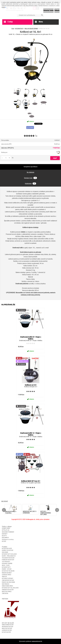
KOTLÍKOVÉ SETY (19, 29)
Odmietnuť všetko (48, 10)
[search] (42, 15)
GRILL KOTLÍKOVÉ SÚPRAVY (31, 29)
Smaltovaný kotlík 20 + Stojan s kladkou (31, 338)
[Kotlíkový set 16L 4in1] (30, 62)
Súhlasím (57, 10)
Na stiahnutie (30, 172)
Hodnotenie (30, 184)
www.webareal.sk (37, 641)
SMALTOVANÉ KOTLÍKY (8, 625)
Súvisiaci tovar (30, 178)
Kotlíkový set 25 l (31, 385)
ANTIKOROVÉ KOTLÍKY (8, 627)
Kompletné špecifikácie (31, 167)
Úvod (13, 29)
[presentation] (15, 62)
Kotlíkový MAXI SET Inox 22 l (31, 481)
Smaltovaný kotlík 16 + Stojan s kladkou (31, 434)
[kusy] (6, 158)
